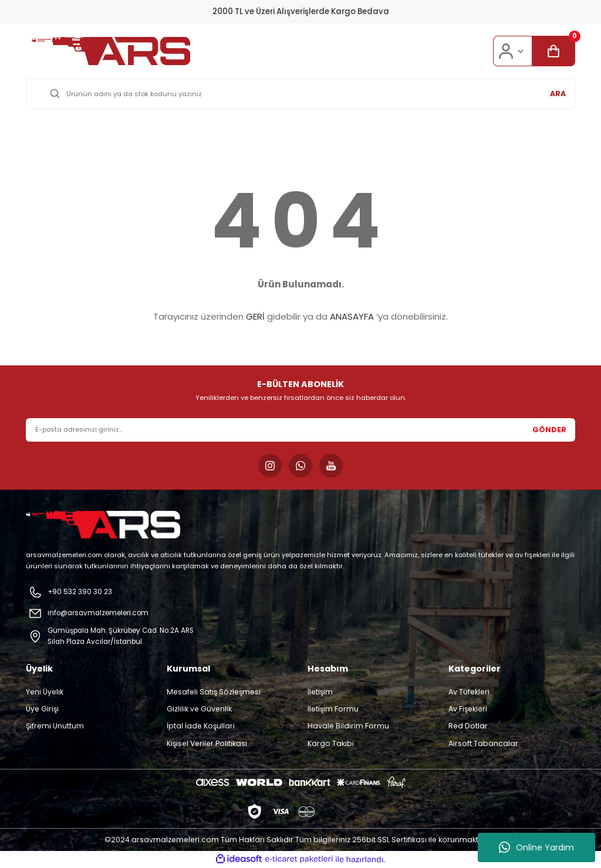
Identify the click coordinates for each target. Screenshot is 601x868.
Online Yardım (536, 847)
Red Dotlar (468, 726)
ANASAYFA (352, 316)
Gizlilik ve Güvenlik (199, 709)
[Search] (300, 94)
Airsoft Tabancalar (483, 744)
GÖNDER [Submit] (549, 430)
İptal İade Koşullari (201, 726)
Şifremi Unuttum (55, 726)
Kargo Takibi (331, 744)
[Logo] (111, 51)
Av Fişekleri (468, 709)
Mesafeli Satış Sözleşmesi (214, 692)
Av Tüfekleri (469, 692)
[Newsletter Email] (300, 430)
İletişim (320, 692)
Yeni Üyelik (45, 692)
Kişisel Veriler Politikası (207, 744)
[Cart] (553, 51)
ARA (558, 94)
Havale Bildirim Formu (348, 726)
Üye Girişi (42, 709)
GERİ (255, 316)
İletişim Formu (333, 709)
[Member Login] (512, 51)
